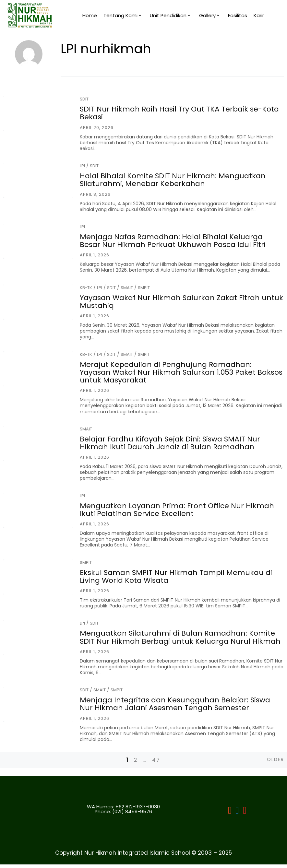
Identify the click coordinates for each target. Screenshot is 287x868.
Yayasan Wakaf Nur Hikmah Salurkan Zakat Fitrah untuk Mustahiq (181, 302)
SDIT (84, 99)
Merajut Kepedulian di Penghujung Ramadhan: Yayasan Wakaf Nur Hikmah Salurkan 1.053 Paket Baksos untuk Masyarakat (181, 372)
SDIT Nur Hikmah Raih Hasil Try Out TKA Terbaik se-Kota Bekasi (179, 113)
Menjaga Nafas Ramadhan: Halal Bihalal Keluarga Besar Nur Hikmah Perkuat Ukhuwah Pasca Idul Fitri (173, 241)
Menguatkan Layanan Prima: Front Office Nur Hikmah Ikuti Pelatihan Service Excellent (177, 510)
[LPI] (237, 813)
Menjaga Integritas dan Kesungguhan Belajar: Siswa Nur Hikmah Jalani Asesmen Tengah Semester (175, 704)
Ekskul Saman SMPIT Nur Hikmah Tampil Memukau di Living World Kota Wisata (176, 576)
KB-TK (86, 288)
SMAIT (127, 288)
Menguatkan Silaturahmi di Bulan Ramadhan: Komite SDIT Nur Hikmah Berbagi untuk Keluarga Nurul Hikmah (180, 637)
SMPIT (144, 288)
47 (156, 760)
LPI (82, 166)
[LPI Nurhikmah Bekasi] (230, 813)
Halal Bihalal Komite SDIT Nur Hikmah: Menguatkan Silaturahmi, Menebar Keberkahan (173, 180)
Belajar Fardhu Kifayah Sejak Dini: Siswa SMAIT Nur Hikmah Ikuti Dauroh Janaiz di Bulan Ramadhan (170, 443)
